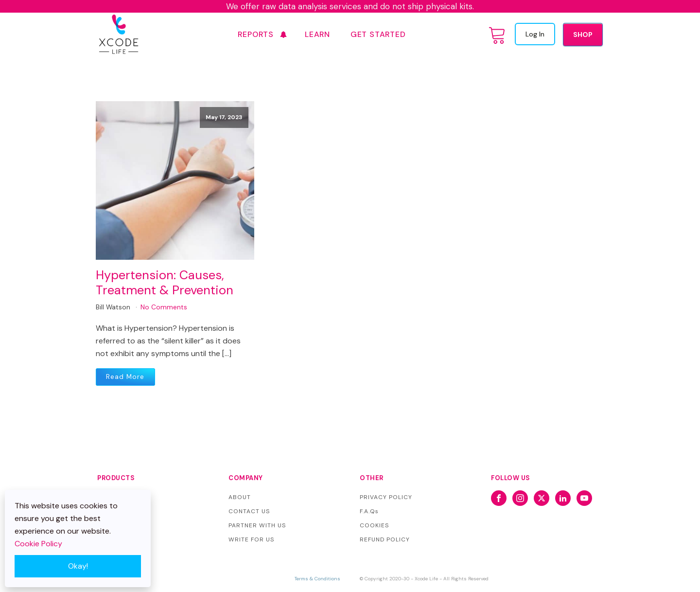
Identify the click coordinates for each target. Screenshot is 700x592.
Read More (125, 377)
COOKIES (374, 525)
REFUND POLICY (385, 539)
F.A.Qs (369, 511)
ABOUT (240, 497)
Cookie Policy (38, 544)
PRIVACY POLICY (386, 497)
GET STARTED (378, 34)
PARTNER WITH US (257, 525)
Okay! (78, 566)
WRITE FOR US (251, 539)
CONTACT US (249, 511)
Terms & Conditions (317, 579)
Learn (317, 34)
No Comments (164, 307)
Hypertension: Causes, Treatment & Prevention (165, 283)
